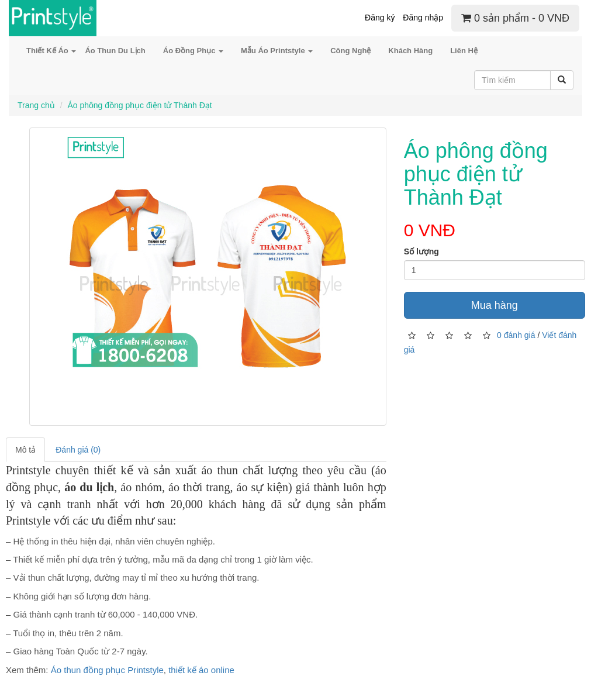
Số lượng (421, 251)
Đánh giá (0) (78, 450)
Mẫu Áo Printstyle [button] (277, 51)
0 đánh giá (516, 335)
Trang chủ (36, 105)
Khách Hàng (410, 51)
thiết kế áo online (201, 670)
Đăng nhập (423, 18)
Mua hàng (495, 305)
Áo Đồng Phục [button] (193, 51)
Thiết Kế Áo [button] (51, 51)
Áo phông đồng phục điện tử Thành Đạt (139, 105)
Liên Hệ (464, 51)
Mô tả (25, 450)
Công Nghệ (350, 51)
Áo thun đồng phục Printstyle (107, 670)
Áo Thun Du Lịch (115, 51)
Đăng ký (380, 18)
